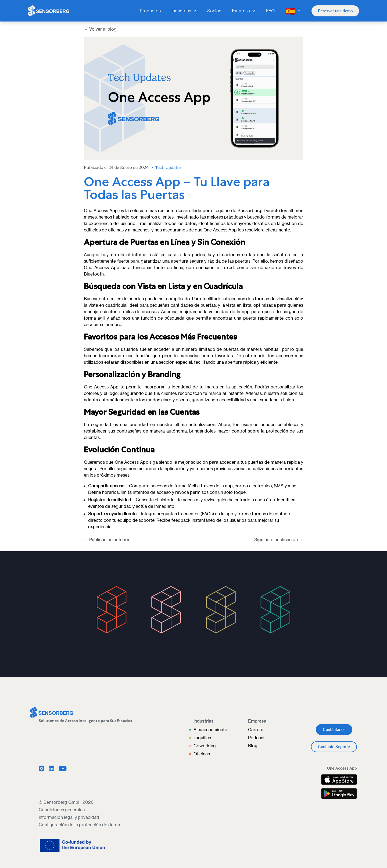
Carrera (256, 729)
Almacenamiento (210, 729)
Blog (253, 746)
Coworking (205, 746)
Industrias (184, 11)
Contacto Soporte (334, 747)
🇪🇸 (293, 11)
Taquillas (202, 737)
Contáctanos (334, 729)
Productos (150, 11)
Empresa (244, 11)
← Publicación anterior (107, 539)
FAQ (270, 11)
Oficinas (202, 754)
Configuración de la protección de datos (79, 825)
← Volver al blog (100, 29)
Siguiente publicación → (279, 539)
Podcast (256, 737)
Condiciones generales (62, 810)
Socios (214, 11)
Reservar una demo (335, 11)
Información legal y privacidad (69, 817)
